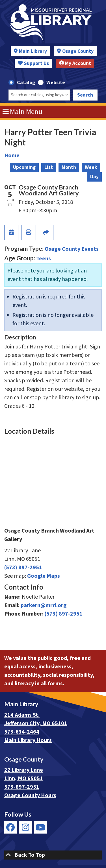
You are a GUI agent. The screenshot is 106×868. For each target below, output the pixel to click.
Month (69, 167)
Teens (44, 259)
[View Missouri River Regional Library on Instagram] (25, 827)
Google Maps (44, 576)
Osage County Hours (30, 795)
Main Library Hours (28, 740)
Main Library (33, 51)
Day (94, 177)
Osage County (78, 51)
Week (91, 167)
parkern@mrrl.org (44, 605)
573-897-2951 (22, 787)
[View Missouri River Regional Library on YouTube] (40, 827)
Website (56, 83)
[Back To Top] (53, 855)
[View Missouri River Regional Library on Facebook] (10, 827)
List (49, 167)
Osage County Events (72, 249)
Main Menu (23, 112)
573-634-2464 (22, 732)
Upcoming (24, 167)
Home (12, 156)
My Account (75, 63)
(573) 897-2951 (23, 568)
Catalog (26, 83)
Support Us (33, 63)
